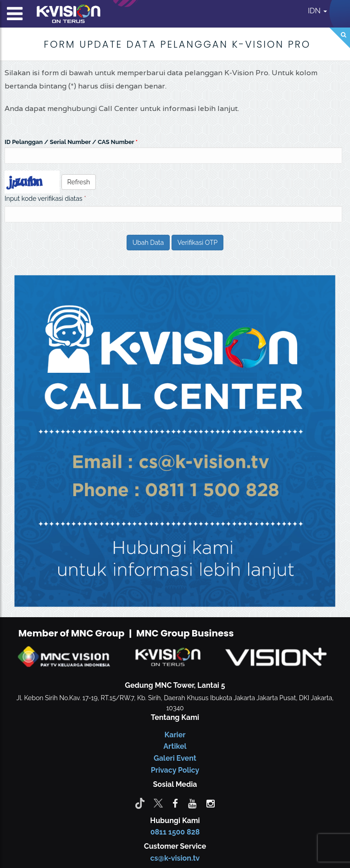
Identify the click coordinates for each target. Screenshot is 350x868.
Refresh (79, 182)
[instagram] (211, 803)
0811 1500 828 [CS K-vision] (175, 832)
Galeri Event (175, 758)
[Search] (340, 38)
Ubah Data (148, 243)
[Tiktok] (140, 803)
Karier (175, 735)
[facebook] (175, 803)
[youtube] (192, 803)
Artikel (175, 746)
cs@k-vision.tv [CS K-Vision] (175, 858)
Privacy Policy (175, 770)
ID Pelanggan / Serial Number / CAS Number (69, 142)
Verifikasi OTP (198, 243)
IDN (317, 11)
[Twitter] (158, 803)
